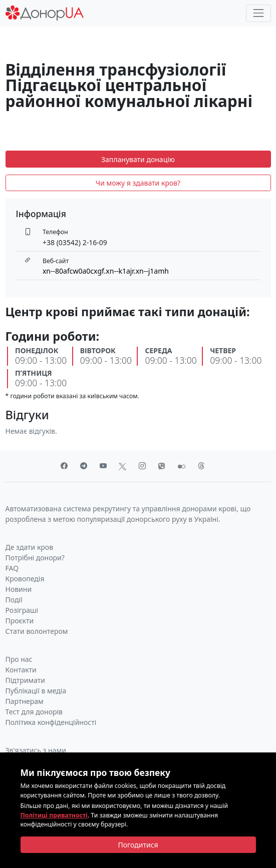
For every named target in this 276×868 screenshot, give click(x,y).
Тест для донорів (34, 712)
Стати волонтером (37, 631)
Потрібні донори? (35, 558)
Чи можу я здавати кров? (138, 183)
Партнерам (25, 701)
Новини (19, 589)
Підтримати (25, 680)
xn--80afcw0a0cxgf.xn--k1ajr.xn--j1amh (106, 271)
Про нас (19, 659)
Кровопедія (25, 579)
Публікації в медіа (36, 691)
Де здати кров (30, 547)
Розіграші (22, 610)
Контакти (21, 670)
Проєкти (20, 621)
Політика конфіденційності (51, 722)
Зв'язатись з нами (36, 750)
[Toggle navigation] (258, 13)
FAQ (12, 568)
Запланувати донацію (138, 159)
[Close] (138, 845)
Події (14, 600)
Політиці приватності (54, 815)
